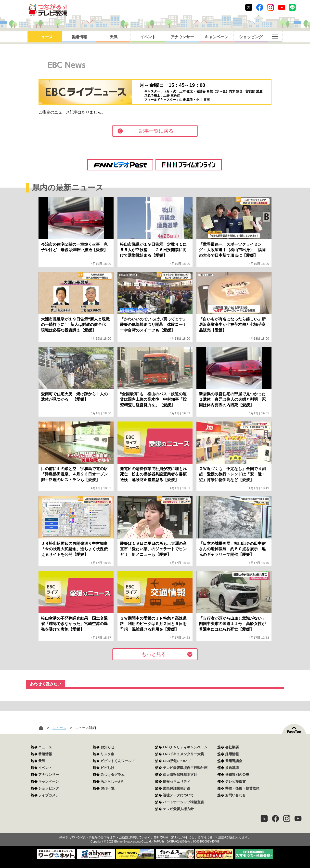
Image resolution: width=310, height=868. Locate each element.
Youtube (282, 7)
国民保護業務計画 (177, 788)
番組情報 (79, 37)
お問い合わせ (235, 795)
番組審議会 (234, 761)
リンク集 (107, 754)
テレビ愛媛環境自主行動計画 (185, 768)
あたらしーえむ (113, 781)
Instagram (271, 7)
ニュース (45, 37)
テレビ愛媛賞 (235, 781)
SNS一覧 (108, 788)
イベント (148, 37)
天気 (114, 37)
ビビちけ (107, 768)
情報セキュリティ (177, 781)
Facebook (260, 7)
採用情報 (232, 754)
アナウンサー (182, 37)
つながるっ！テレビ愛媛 (155, 829)
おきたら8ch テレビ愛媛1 (47, 10)
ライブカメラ (49, 795)
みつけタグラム (113, 775)
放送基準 (232, 768)
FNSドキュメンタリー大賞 (183, 754)
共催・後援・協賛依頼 (242, 788)
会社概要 (232, 747)
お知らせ (107, 747)
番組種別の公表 (237, 775)
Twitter (249, 7)
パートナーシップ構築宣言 (183, 802)
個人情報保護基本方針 (180, 775)
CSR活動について (177, 761)
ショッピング (251, 37)
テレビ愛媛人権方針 (178, 809)
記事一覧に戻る (156, 131)
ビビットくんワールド (118, 761)
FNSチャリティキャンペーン (185, 747)
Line (292, 7)
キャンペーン (217, 37)
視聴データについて (178, 795)
